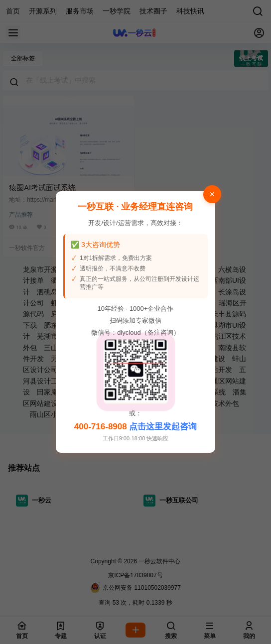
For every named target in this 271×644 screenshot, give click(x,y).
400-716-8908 (101, 427)
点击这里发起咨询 (163, 427)
